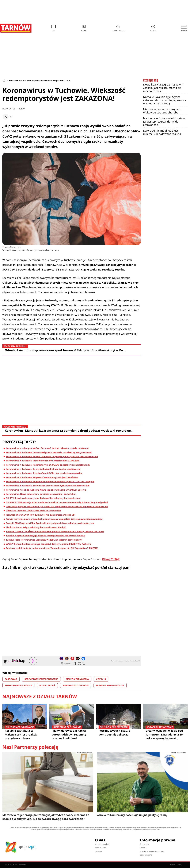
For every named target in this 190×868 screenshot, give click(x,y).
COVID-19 (101, 679)
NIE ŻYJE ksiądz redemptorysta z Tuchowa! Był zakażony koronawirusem (43, 498)
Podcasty (66, 664)
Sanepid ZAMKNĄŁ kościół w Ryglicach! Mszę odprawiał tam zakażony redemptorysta (50, 523)
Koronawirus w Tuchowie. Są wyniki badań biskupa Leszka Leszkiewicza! (43, 469)
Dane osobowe (146, 855)
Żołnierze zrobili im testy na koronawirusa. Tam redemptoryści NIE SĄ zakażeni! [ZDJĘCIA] (52, 548)
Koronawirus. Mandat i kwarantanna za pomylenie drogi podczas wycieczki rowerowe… (69, 431)
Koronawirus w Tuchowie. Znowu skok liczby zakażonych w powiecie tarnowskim (48, 486)
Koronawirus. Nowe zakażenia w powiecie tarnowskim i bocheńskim (41, 494)
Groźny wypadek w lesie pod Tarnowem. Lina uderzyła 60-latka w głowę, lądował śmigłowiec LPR (165, 734)
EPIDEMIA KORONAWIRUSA (110, 685)
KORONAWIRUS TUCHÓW (76, 685)
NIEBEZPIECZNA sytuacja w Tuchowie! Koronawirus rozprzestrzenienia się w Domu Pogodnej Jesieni (57, 502)
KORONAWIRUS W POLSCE (18, 685)
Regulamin (144, 844)
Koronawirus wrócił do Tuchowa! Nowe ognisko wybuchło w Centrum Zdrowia (46, 490)
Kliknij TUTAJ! (111, 559)
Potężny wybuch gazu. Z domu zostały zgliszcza (118, 732)
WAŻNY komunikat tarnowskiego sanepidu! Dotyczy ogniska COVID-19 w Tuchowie (49, 544)
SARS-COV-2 (11, 679)
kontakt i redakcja (102, 844)
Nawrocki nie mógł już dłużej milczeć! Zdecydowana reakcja (162, 132)
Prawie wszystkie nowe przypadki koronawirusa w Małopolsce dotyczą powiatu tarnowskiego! (55, 519)
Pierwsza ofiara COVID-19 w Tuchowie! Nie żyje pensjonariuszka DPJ (41, 515)
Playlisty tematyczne (79, 664)
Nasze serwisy (177, 865)
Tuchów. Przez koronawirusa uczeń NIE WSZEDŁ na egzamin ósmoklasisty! (44, 540)
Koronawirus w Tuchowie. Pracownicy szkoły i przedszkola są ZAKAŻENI (43, 461)
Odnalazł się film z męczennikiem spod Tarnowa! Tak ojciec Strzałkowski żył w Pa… (65, 350)
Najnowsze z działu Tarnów (40, 696)
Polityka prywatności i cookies (152, 851)
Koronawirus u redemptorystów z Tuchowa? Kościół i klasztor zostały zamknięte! (47, 448)
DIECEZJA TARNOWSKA (77, 679)
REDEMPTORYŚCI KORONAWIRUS (41, 679)
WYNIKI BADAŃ (47, 685)
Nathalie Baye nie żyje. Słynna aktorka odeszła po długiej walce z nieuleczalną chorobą (165, 100)
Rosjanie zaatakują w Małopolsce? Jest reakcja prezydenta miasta (25, 734)
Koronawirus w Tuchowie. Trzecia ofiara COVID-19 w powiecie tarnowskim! (44, 473)
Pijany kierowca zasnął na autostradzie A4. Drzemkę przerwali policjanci (72, 734)
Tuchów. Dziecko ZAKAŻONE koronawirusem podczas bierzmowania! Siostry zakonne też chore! (55, 531)
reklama (98, 851)
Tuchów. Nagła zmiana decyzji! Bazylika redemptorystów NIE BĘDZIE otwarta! (46, 536)
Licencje (143, 848)
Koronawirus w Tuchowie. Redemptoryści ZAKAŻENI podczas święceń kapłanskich (48, 465)
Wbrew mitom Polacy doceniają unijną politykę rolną (132, 815)
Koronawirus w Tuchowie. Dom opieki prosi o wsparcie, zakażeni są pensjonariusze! (49, 452)
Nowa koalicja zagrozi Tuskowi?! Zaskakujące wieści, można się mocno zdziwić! (163, 88)
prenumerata (100, 848)
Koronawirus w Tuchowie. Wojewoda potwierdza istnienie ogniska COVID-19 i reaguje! (50, 481)
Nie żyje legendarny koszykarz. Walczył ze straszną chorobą (162, 111)
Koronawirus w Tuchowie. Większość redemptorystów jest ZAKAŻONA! (42, 477)
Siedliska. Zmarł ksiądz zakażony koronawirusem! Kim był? (36, 527)
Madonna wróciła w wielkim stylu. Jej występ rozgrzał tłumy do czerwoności (164, 121)
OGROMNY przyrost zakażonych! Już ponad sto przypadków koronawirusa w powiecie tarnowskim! (57, 506)
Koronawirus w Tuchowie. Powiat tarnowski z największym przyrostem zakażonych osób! (52, 456)
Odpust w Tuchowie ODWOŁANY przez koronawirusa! (33, 511)
